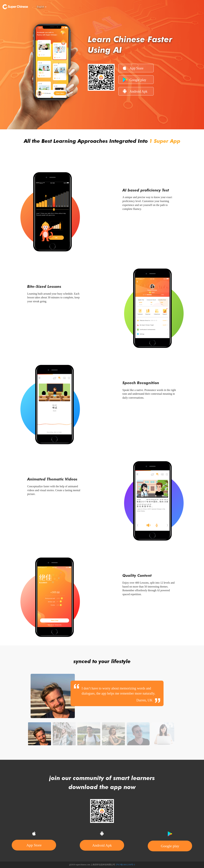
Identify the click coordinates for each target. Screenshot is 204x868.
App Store (133, 68)
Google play (135, 80)
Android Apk (135, 91)
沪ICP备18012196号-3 (125, 865)
